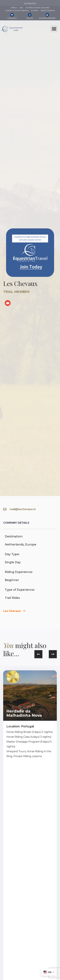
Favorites (12, 18)
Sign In (30, 18)
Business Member (47, 18)
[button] (54, 29)
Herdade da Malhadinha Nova (24, 713)
